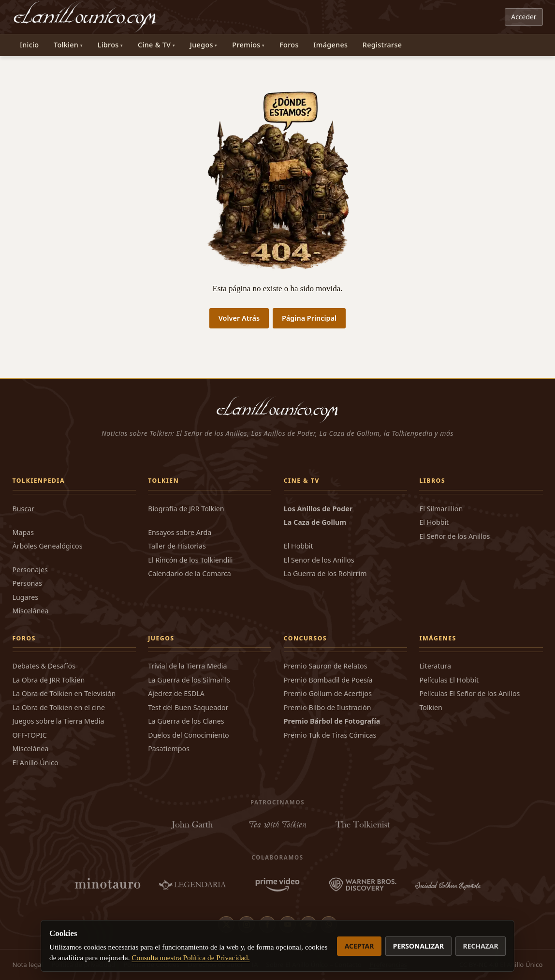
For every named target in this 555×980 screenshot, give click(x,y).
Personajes (30, 570)
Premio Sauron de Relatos (326, 666)
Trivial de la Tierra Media (187, 666)
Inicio (29, 45)
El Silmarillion (441, 509)
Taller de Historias (177, 546)
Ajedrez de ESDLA (176, 693)
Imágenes (330, 45)
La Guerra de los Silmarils (189, 680)
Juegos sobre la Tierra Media (58, 721)
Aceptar (359, 946)
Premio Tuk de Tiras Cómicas (330, 735)
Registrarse (382, 45)
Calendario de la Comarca (190, 573)
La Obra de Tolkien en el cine (59, 707)
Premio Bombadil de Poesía (328, 680)
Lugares (26, 597)
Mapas (23, 532)
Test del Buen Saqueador (188, 707)
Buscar (24, 509)
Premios (246, 45)
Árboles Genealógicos (48, 546)
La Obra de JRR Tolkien (49, 680)
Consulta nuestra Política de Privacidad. (190, 958)
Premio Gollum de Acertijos (328, 693)
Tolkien (66, 45)
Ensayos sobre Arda (180, 532)
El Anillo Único (36, 763)
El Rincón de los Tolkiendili (190, 560)
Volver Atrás (239, 318)
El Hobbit (299, 546)
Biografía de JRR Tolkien (186, 509)
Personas (28, 583)
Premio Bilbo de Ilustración (328, 707)
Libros (108, 45)
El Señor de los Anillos (319, 560)
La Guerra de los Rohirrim (325, 573)
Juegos (202, 45)
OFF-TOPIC (30, 735)
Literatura (435, 666)
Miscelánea (31, 611)
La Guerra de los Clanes (186, 721)
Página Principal (309, 318)
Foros (289, 45)
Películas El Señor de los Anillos (469, 693)
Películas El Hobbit (449, 680)
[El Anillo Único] (85, 17)
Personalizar (418, 946)
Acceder (524, 17)
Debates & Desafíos (44, 666)
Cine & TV (154, 45)
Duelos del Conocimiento (189, 735)
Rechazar (481, 946)
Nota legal (28, 965)
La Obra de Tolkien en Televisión (64, 693)
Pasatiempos (169, 749)
